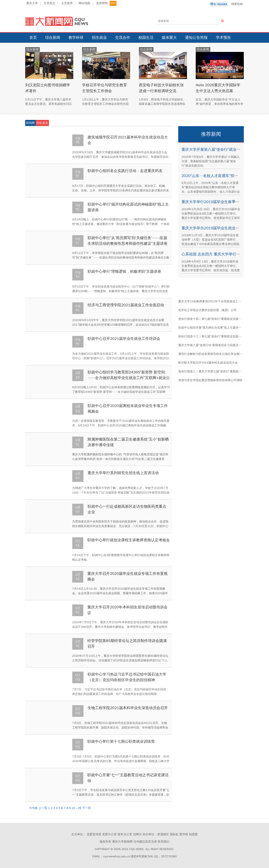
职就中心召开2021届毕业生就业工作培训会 (124, 339)
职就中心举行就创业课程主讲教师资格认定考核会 (129, 540)
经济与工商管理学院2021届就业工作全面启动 (126, 305)
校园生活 (146, 38)
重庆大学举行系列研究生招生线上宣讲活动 (123, 473)
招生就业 (99, 38)
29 (79, 808)
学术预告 (223, 38)
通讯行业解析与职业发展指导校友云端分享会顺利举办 (213, 354)
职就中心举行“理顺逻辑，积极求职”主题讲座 (125, 271)
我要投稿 (226, 4)
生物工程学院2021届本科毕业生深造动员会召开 (128, 708)
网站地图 (85, 3)
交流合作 (123, 38)
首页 (33, 38)
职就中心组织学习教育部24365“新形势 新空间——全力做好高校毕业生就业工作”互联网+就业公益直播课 (129, 378)
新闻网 (30, 123)
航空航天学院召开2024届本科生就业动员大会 (208, 363)
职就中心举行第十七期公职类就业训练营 (121, 741)
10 (73, 808)
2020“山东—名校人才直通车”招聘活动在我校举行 (223, 176)
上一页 (43, 808)
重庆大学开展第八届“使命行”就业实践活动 (217, 149)
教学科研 (76, 38)
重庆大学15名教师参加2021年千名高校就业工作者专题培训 (217, 301)
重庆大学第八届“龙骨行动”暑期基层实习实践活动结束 (213, 345)
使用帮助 (102, 3)
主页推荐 (67, 3)
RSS (113, 3)
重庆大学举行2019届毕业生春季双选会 (214, 202)
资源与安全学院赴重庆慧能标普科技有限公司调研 (210, 380)
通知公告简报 (196, 38)
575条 (33, 808)
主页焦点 (50, 3)
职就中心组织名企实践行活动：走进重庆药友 (125, 171)
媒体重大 (169, 38)
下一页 (86, 808)
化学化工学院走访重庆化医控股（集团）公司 (207, 310)
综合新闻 (53, 38)
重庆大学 (32, 3)
